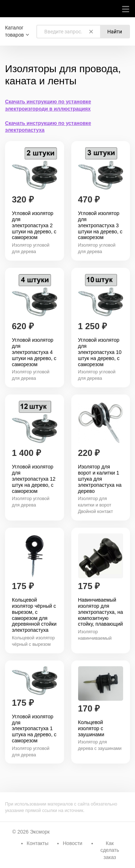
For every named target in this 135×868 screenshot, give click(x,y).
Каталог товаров (14, 31)
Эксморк (40, 832)
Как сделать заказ (110, 850)
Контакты (37, 843)
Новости (72, 843)
